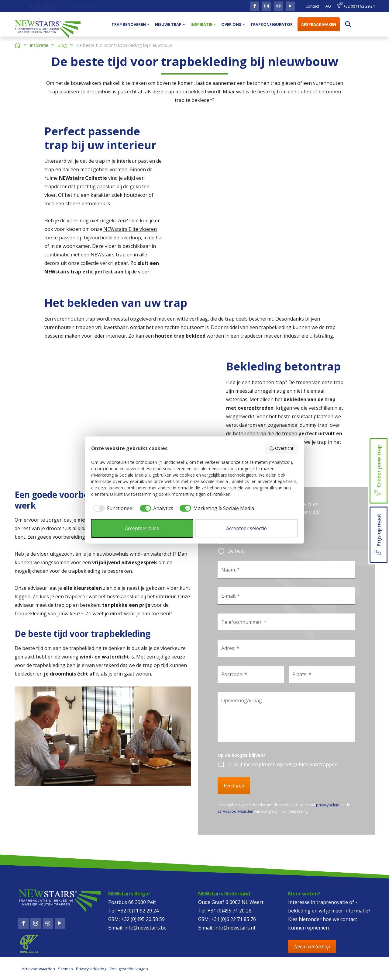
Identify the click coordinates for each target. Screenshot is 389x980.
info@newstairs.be (145, 928)
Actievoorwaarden (38, 969)
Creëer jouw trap (378, 471)
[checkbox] (112, 508)
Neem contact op (312, 947)
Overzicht (282, 448)
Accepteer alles (142, 528)
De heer (236, 551)
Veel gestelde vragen (129, 969)
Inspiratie (39, 45)
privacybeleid (328, 805)
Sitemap (65, 969)
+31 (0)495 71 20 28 (229, 911)
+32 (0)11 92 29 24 (356, 5)
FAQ (327, 6)
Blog (62, 45)
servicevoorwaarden (235, 811)
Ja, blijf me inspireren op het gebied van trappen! (283, 764)
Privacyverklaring (91, 969)
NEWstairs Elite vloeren (130, 229)
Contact (312, 6)
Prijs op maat (378, 535)
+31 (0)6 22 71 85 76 (233, 919)
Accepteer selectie (246, 528)
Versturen (234, 786)
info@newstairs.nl (235, 928)
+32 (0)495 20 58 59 (143, 919)
